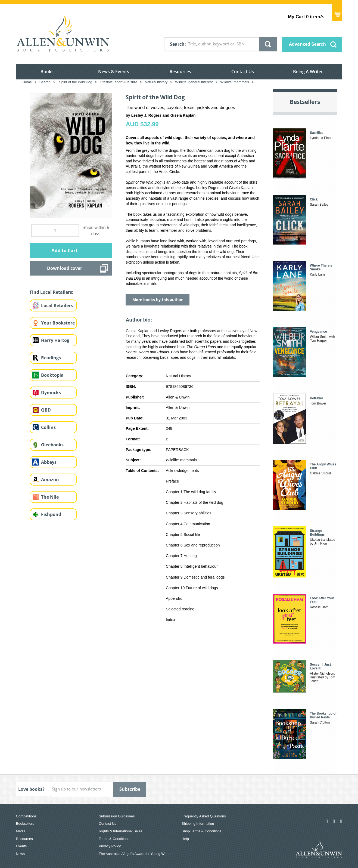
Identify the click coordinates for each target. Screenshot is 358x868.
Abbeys (49, 462)
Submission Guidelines (117, 816)
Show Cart (337, 12)
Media (21, 831)
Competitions (26, 816)
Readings (51, 358)
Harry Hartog (55, 340)
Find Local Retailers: (52, 292)
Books (47, 72)
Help (185, 839)
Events (21, 846)
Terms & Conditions (114, 839)
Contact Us (243, 72)
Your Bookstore (58, 323)
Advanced (307, 44)
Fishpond (51, 514)
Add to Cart (64, 250)
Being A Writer (308, 72)
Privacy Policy (110, 846)
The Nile (50, 497)
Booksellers (25, 824)
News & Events (114, 72)
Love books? (31, 789)
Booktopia (52, 375)
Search (177, 44)
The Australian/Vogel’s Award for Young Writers (136, 854)
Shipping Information (198, 824)
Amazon (50, 480)
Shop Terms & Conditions (201, 831)
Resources (180, 72)
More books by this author (158, 300)
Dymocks (51, 393)
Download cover (65, 268)
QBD (46, 410)
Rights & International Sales (120, 831)
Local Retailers (57, 305)
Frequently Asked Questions (204, 816)
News (21, 854)
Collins (48, 427)
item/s (306, 16)
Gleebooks (52, 445)
